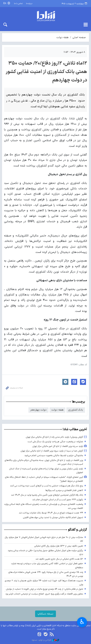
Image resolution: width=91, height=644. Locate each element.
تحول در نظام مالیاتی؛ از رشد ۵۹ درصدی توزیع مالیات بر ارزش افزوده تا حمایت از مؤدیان (44, 589)
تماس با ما (18, 4)
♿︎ (82, 622)
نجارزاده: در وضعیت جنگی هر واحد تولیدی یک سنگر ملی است (55, 442)
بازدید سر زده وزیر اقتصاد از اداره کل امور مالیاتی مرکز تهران (58, 446)
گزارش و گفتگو (77, 530)
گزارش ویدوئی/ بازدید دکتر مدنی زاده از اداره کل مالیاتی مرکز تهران (54, 437)
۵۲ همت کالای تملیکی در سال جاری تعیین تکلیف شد (59, 559)
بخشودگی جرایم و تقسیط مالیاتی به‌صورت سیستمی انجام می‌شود (54, 456)
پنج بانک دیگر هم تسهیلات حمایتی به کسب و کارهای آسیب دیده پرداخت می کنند (47, 486)
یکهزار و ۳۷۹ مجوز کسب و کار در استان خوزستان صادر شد (58, 500)
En (5, 3)
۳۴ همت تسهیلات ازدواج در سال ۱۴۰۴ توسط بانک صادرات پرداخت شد (51, 513)
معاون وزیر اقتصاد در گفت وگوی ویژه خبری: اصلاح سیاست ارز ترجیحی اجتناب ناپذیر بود (44, 594)
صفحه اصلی (79, 37)
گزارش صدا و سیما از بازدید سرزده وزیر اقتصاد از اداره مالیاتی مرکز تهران (52, 451)
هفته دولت (62, 37)
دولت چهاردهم (38, 410)
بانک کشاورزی (76, 410)
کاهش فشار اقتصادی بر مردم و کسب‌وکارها (64, 490)
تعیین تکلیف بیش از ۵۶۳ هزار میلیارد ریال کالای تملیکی (59, 546)
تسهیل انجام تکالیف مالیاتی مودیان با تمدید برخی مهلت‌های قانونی (53, 518)
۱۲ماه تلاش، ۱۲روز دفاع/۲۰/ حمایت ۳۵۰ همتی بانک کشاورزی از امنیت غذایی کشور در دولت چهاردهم (46, 72)
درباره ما (29, 4)
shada (45, 16)
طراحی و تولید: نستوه (45, 640)
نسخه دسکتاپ (45, 614)
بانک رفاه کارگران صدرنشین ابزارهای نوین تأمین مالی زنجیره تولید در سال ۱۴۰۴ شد (47, 495)
